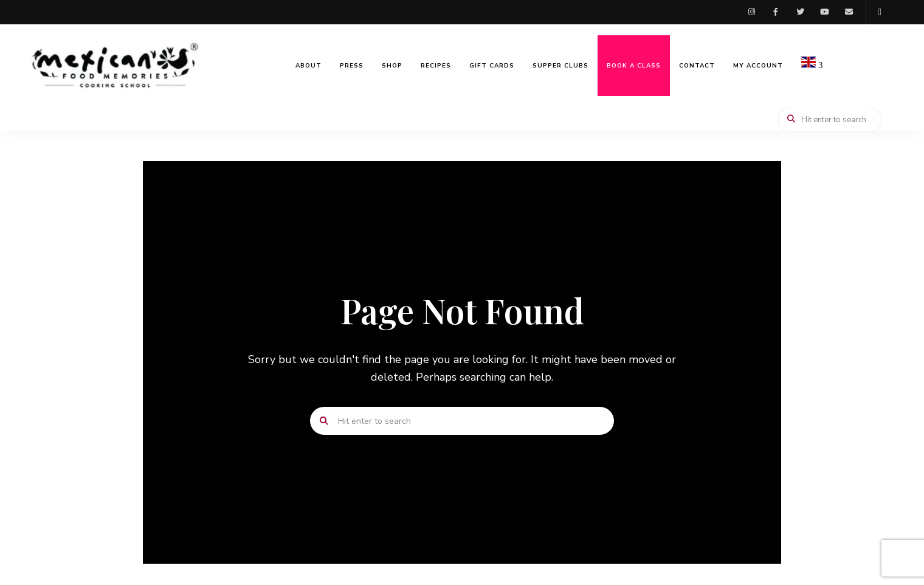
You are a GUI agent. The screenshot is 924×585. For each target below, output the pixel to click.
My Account (758, 66)
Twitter (800, 12)
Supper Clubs (560, 66)
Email (849, 12)
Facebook (776, 12)
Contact (697, 66)
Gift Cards (492, 66)
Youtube (824, 12)
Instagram (751, 12)
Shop (392, 66)
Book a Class (634, 66)
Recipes (436, 66)
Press (352, 66)
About (309, 66)
